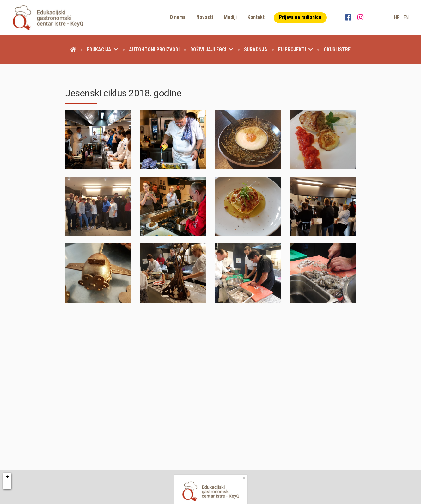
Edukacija (103, 49)
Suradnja (256, 49)
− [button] (7, 485)
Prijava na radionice (300, 17)
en (406, 18)
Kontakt (256, 17)
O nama (178, 17)
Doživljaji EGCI (212, 49)
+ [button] (7, 477)
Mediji (230, 17)
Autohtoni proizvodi (154, 49)
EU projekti (296, 49)
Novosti (205, 17)
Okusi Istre (337, 49)
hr (397, 18)
